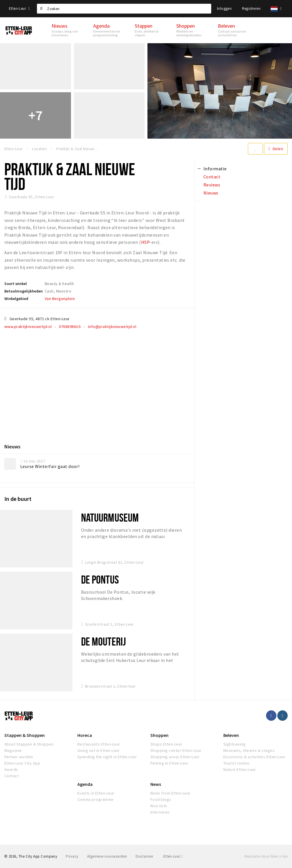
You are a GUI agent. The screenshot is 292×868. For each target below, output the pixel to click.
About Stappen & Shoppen (29, 744)
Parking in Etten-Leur (169, 763)
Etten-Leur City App (22, 763)
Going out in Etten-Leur (99, 750)
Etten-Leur (19, 9)
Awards (11, 769)
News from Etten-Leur (171, 793)
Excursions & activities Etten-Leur (254, 757)
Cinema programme (96, 799)
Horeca (85, 735)
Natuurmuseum (110, 517)
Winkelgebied (16, 299)
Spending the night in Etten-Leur (107, 757)
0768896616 (70, 327)
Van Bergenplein (60, 299)
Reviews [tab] (212, 185)
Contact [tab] (212, 177)
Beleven (231, 735)
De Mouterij (103, 641)
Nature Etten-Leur (240, 769)
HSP (145, 242)
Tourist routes (236, 763)
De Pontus (100, 579)
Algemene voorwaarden (107, 856)
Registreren (251, 9)
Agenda (85, 784)
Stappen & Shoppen (25, 735)
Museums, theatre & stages (249, 750)
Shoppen (159, 735)
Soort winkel (16, 284)
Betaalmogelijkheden (24, 291)
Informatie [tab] (215, 169)
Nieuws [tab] (211, 193)
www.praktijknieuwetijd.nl (28, 327)
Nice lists (159, 806)
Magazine (13, 750)
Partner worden (19, 757)
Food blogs (161, 799)
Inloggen (224, 9)
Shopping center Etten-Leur (176, 750)
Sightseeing (234, 744)
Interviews (160, 812)
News (156, 784)
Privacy (72, 856)
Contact (12, 776)
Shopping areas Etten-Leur (175, 757)
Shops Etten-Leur (166, 744)
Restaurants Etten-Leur (99, 744)
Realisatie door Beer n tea (266, 856)
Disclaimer (144, 856)
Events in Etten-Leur (96, 793)
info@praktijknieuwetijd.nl (112, 327)
